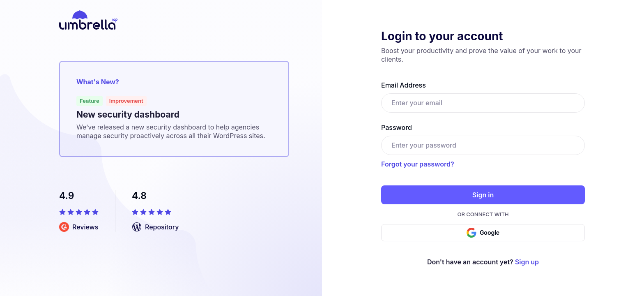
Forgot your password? (418, 164)
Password (397, 127)
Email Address (404, 85)
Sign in (483, 195)
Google (483, 233)
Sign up (527, 262)
